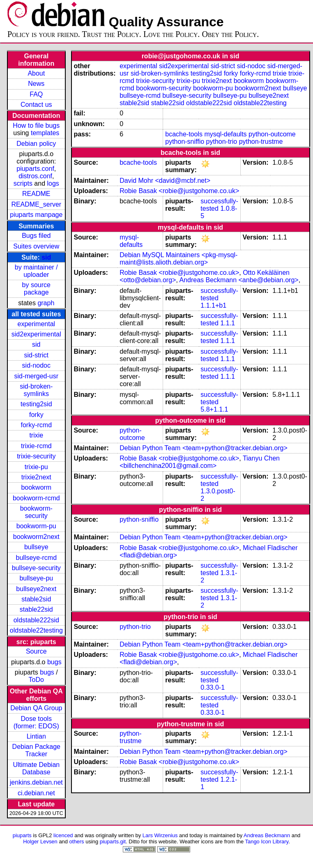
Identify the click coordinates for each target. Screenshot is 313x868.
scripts (23, 183)
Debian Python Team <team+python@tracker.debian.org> (204, 448)
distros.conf (35, 176)
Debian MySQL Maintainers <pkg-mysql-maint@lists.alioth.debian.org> (178, 259)
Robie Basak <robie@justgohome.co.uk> (179, 191)
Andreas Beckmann (267, 835)
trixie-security (36, 456)
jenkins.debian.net (36, 782)
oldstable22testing (36, 630)
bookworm (36, 487)
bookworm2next (36, 537)
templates (45, 133)
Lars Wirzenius (160, 835)
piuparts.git (113, 842)
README (36, 194)
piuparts (22, 835)
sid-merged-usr (36, 376)
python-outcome (272, 134)
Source (36, 651)
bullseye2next (36, 589)
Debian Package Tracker (36, 750)
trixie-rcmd (36, 446)
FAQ (36, 94)
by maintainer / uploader (36, 271)
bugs (54, 662)
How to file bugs (36, 125)
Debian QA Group (36, 708)
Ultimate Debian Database (36, 768)
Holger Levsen (40, 842)
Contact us (36, 105)
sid (46, 257)
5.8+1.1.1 (214, 409)
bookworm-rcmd (36, 498)
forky (36, 415)
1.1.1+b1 (213, 305)
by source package (36, 289)
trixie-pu (36, 467)
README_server (36, 204)
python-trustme (261, 142)
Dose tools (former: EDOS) (36, 722)
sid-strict (37, 355)
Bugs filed (36, 236)
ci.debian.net (36, 793)
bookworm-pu (36, 526)
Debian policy (36, 144)
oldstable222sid (36, 620)
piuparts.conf (35, 169)
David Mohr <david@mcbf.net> (165, 181)
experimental (36, 324)
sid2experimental (36, 334)
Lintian (36, 736)
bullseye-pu (36, 578)
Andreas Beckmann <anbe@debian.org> (239, 280)
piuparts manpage (36, 215)
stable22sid (36, 609)
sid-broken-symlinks (36, 390)
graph (46, 303)
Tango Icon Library (267, 842)
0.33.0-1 (213, 687)
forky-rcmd (37, 425)
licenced (63, 835)
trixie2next (36, 477)
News (36, 84)
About (36, 73)
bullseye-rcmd (36, 558)
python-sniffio (185, 142)
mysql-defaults (225, 134)
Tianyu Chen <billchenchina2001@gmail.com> (200, 462)
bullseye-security (36, 568)
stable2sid (36, 599)
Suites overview (36, 246)
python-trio (222, 142)
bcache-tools (184, 134)
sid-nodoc (36, 365)
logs (53, 183)
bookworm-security (36, 512)
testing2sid (36, 404)
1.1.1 (228, 323)
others (77, 842)
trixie (36, 435)
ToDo (36, 680)
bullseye (36, 547)
